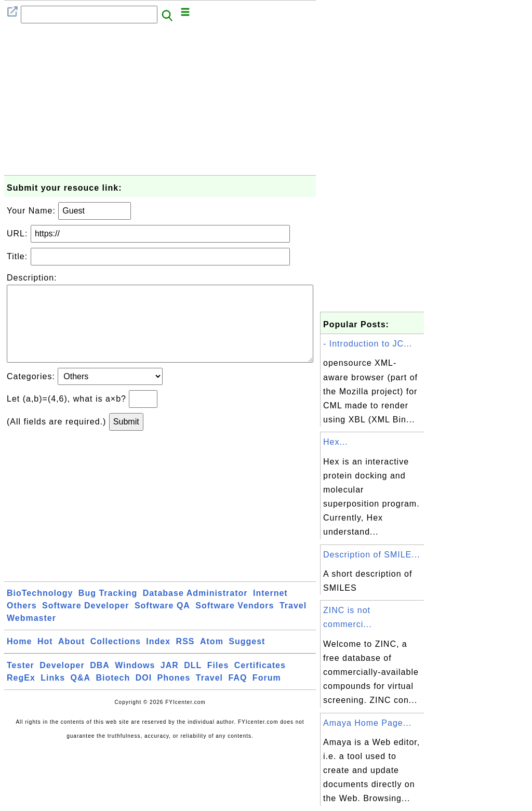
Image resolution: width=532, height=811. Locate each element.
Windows (135, 682)
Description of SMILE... (372, 555)
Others (22, 622)
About (71, 658)
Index (158, 658)
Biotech (113, 694)
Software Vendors (235, 622)
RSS (185, 658)
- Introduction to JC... (368, 344)
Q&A (81, 694)
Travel (293, 622)
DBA (100, 682)
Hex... (336, 442)
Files (218, 682)
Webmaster (31, 635)
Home (19, 658)
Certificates (260, 682)
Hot (45, 658)
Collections (116, 658)
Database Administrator (195, 610)
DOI (144, 694)
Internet (270, 610)
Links (53, 694)
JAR (170, 682)
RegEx (21, 694)
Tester (21, 682)
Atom (212, 658)
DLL (193, 682)
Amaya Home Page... (367, 723)
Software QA (162, 622)
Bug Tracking (108, 610)
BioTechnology (40, 610)
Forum (267, 694)
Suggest (247, 658)
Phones (174, 694)
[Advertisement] (160, 102)
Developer (62, 682)
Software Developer (85, 622)
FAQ (238, 694)
